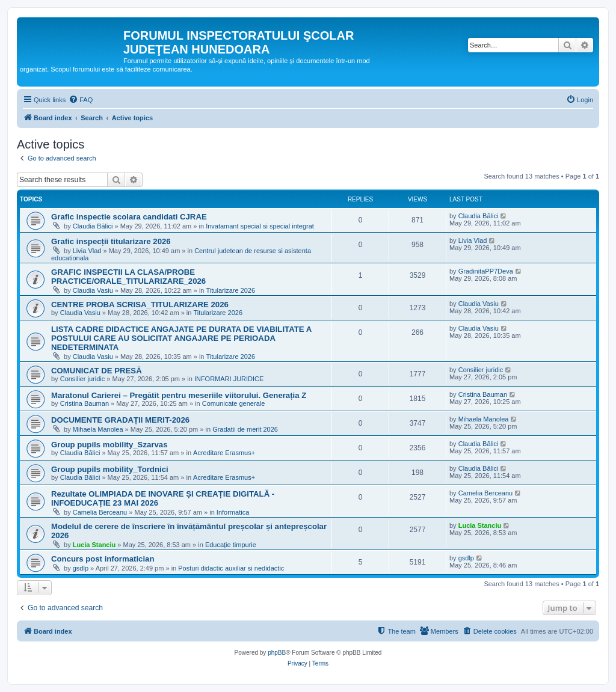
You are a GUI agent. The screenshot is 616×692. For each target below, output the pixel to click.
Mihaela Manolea (98, 429)
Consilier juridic (83, 379)
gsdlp (81, 568)
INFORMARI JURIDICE (229, 379)
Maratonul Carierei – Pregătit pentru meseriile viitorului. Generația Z (179, 395)
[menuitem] (81, 100)
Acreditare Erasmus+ (224, 453)
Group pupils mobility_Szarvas (109, 445)
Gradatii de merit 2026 (245, 429)
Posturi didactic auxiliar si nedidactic (231, 568)
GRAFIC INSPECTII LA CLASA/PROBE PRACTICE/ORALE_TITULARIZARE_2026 (128, 277)
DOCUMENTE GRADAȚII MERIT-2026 (120, 420)
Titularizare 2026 (231, 290)
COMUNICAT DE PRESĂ (97, 371)
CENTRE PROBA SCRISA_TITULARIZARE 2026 (140, 305)
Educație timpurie (231, 545)
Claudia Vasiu (93, 290)
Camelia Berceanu (100, 512)
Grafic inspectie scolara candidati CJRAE (129, 217)
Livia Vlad (87, 251)
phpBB (277, 653)
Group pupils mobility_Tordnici (110, 469)
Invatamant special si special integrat (260, 226)
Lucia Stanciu (94, 545)
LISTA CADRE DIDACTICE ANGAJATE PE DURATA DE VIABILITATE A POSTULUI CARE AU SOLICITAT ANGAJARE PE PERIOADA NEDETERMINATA (181, 338)
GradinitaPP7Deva (486, 271)
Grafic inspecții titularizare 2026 (111, 241)
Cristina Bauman (85, 403)
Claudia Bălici (93, 226)
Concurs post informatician (103, 559)
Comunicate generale (234, 403)
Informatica (233, 512)
